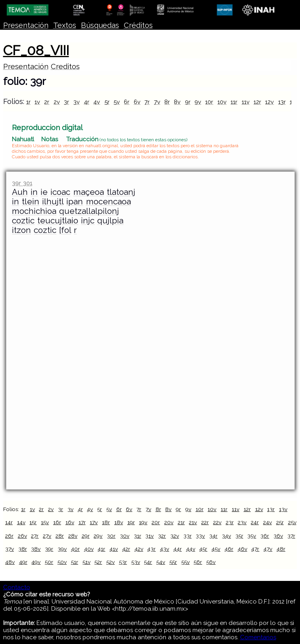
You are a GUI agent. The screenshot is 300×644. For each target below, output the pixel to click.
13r (282, 102)
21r (181, 522)
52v (111, 562)
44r (178, 549)
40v (89, 549)
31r (137, 536)
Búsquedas (100, 25)
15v (45, 522)
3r (66, 102)
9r (188, 102)
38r (23, 549)
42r (126, 549)
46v (242, 549)
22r (205, 522)
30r (111, 536)
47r (255, 549)
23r (230, 522)
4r (87, 102)
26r (9, 536)
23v (242, 522)
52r (98, 562)
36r (265, 536)
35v (252, 536)
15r (33, 522)
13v (283, 509)
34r (213, 536)
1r (28, 102)
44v (191, 549)
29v (98, 536)
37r (291, 536)
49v (36, 562)
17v (94, 522)
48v (10, 562)
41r (101, 549)
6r (127, 102)
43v (164, 549)
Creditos (65, 66)
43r (151, 549)
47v (268, 549)
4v (97, 102)
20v (169, 522)
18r (106, 522)
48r (281, 549)
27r (35, 536)
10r (209, 102)
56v (211, 562)
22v (217, 522)
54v (161, 562)
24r (255, 522)
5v (117, 102)
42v (139, 549)
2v (57, 102)
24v (267, 522)
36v (278, 536)
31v (149, 536)
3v (77, 102)
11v (246, 102)
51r (75, 562)
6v (137, 102)
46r (229, 549)
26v (22, 536)
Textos (65, 25)
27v (47, 536)
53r (123, 562)
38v (36, 549)
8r (167, 102)
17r (82, 522)
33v (200, 536)
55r (173, 562)
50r (49, 562)
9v (198, 102)
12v (269, 102)
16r (57, 522)
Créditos (138, 25)
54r (148, 562)
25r (280, 522)
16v (70, 522)
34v (226, 536)
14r (9, 522)
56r (198, 562)
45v (216, 549)
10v (222, 102)
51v (87, 562)
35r (239, 536)
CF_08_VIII (36, 50)
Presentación (26, 25)
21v (193, 522)
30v (125, 536)
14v (21, 522)
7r (147, 102)
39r (49, 549)
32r (162, 536)
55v (186, 562)
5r (107, 102)
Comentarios (258, 637)
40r (75, 549)
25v (292, 522)
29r (86, 536)
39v (62, 549)
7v (157, 102)
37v (10, 549)
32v (175, 536)
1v (37, 102)
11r (234, 102)
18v (119, 522)
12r (257, 102)
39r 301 (22, 183)
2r (47, 102)
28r (60, 536)
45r (203, 549)
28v (73, 536)
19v (143, 522)
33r (187, 536)
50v (62, 562)
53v (136, 562)
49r (23, 562)
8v (177, 102)
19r (131, 522)
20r (156, 522)
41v (114, 549)
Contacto (17, 587)
